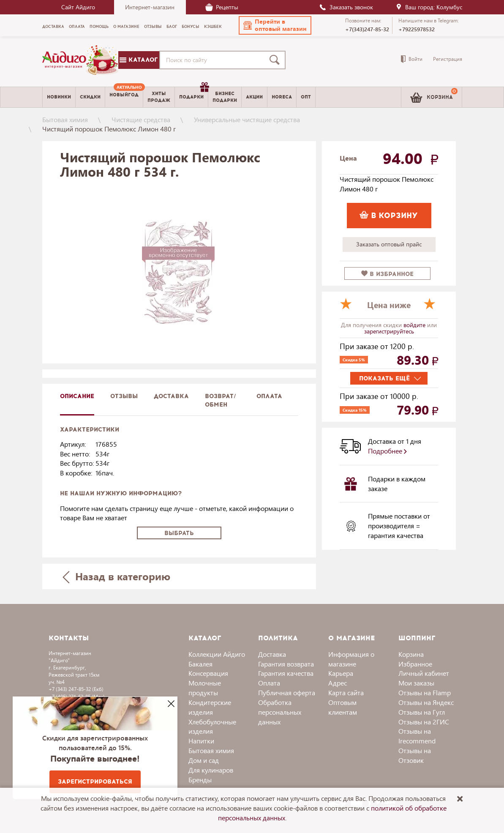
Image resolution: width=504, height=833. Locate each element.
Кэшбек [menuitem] (213, 27)
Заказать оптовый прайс (389, 244)
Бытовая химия (65, 119)
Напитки (201, 741)
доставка (171, 396)
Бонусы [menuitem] (191, 27)
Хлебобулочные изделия (212, 726)
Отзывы (124, 396)
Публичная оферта (287, 692)
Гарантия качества (286, 673)
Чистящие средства (141, 119)
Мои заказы (416, 683)
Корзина (411, 654)
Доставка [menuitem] (53, 27)
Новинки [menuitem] (59, 97)
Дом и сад (204, 760)
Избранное (415, 664)
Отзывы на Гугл (422, 712)
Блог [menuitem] (172, 27)
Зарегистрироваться (95, 782)
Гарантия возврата (286, 664)
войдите (415, 325)
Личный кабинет (424, 673)
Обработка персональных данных (280, 712)
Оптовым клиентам (343, 707)
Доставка (272, 654)
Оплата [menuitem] (77, 27)
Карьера (341, 673)
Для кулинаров (211, 770)
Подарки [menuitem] (193, 94)
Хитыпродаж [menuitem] (159, 97)
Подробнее (387, 451)
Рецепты (222, 7)
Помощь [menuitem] (99, 27)
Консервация (208, 673)
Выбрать (179, 533)
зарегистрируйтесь (389, 331)
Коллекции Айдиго (217, 654)
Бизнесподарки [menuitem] (225, 97)
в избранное (387, 274)
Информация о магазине (351, 659)
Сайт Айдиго (78, 7)
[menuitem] (124, 97)
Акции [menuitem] (254, 97)
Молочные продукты (205, 688)
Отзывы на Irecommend (417, 736)
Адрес (338, 683)
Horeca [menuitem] (282, 97)
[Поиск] (276, 60)
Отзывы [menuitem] (153, 27)
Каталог (139, 60)
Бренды (200, 780)
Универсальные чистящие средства (247, 119)
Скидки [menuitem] (90, 97)
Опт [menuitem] (306, 97)
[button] (275, 25)
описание (77, 396)
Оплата (269, 396)
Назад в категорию (116, 576)
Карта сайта (346, 692)
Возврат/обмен (221, 400)
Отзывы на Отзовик (415, 755)
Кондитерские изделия (210, 707)
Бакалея (200, 664)
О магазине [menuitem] (126, 27)
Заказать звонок (346, 7)
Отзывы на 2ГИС (424, 722)
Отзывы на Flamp (425, 692)
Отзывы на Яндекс (426, 702)
